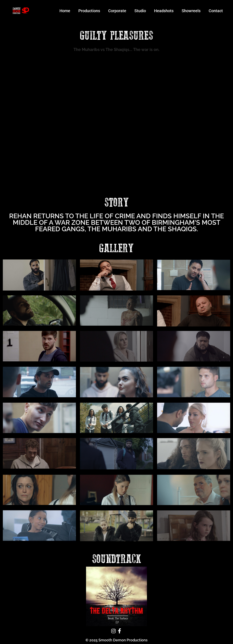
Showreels (191, 11)
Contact (216, 11)
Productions (89, 11)
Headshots (164, 11)
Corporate (117, 11)
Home (65, 11)
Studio (140, 11)
